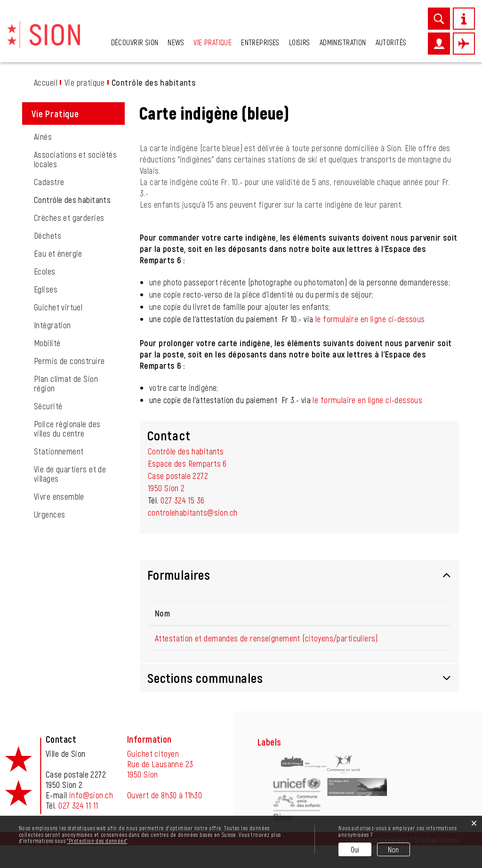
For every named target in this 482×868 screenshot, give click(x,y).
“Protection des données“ (97, 841)
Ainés (43, 137)
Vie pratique (213, 42)
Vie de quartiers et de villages (70, 474)
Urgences (49, 514)
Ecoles (45, 271)
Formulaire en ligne (415, 649)
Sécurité (48, 406)
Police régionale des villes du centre (67, 429)
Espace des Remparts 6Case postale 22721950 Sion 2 (187, 476)
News (176, 42)
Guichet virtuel (58, 307)
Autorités (391, 42)
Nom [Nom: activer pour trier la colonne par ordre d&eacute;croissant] (162, 613)
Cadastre (49, 182)
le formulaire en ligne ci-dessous (370, 319)
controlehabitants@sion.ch (193, 512)
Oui (355, 849)
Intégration (52, 325)
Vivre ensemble (59, 496)
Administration (343, 42)
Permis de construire (69, 361)
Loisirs (300, 42)
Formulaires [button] (179, 575)
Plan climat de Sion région (66, 383)
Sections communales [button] (205, 700)
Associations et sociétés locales (75, 159)
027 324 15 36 (182, 500)
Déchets (48, 235)
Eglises (46, 289)
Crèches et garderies (69, 218)
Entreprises (260, 42)
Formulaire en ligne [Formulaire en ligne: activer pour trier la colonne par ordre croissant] (409, 613)
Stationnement (59, 451)
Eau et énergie (58, 253)
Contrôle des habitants (79, 200)
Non (394, 849)
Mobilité (47, 343)
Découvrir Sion (135, 42)
